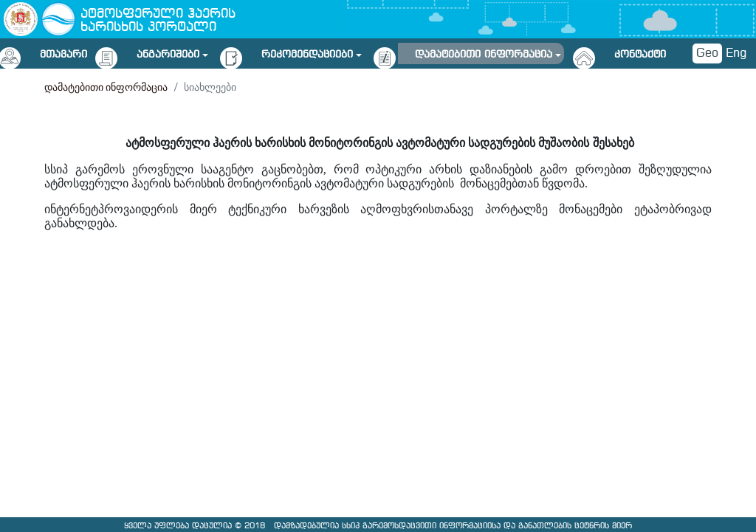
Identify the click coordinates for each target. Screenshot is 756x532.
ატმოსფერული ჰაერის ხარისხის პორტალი (158, 21)
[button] (172, 52)
